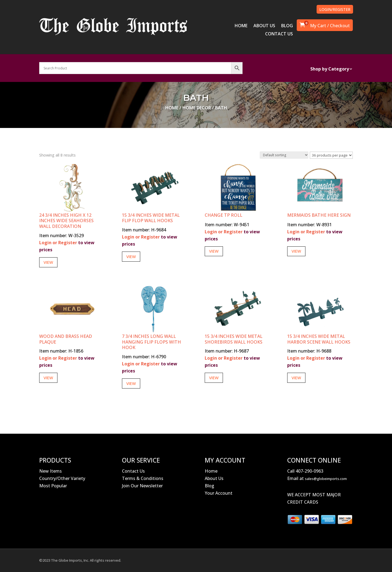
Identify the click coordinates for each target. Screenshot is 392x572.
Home (172, 108)
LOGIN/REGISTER (335, 9)
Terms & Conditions (143, 478)
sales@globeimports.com (326, 479)
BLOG (287, 26)
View (48, 262)
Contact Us (133, 471)
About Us (214, 478)
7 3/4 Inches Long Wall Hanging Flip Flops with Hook (151, 342)
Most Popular (53, 486)
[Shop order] (284, 155)
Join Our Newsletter (142, 486)
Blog (209, 486)
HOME (241, 26)
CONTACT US (279, 34)
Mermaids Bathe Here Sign (319, 215)
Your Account (219, 493)
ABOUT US (264, 26)
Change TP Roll (223, 215)
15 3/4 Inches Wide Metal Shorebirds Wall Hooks (234, 339)
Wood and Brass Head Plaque (66, 339)
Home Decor (197, 108)
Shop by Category (330, 69)
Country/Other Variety (62, 478)
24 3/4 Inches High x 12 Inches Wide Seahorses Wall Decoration (66, 221)
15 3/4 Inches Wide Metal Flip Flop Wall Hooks (151, 218)
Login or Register (58, 243)
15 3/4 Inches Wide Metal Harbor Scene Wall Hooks (319, 339)
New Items (50, 471)
